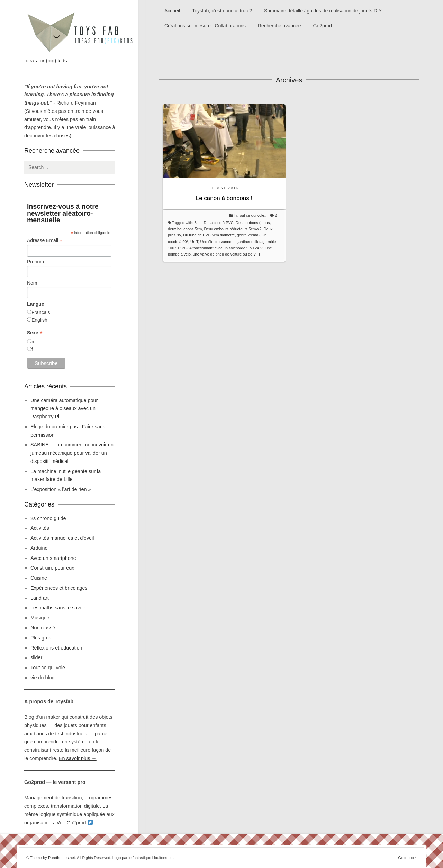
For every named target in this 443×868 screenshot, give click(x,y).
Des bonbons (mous (253, 223)
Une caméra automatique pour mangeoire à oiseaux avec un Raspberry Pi (64, 409)
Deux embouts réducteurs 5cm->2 (233, 229)
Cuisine (39, 578)
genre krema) (248, 235)
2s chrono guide (48, 518)
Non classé (43, 628)
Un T (194, 242)
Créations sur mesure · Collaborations (205, 26)
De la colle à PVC (219, 223)
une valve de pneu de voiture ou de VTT (227, 254)
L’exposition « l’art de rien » (61, 489)
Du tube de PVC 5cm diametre (209, 235)
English (39, 320)
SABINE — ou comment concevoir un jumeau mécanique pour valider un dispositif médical (72, 453)
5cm (198, 223)
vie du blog (43, 678)
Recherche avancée (279, 26)
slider (36, 657)
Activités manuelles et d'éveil (62, 538)
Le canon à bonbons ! (224, 198)
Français (41, 312)
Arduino (39, 548)
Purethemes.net (62, 858)
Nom (32, 283)
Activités (40, 528)
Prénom (35, 262)
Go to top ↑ (407, 858)
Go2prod (323, 26)
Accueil (172, 11)
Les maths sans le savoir (58, 608)
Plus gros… (43, 638)
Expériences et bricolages (60, 588)
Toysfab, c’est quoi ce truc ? (222, 11)
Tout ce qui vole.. (252, 215)
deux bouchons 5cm (185, 229)
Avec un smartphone (53, 558)
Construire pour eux (52, 568)
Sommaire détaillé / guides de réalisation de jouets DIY (323, 11)
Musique (40, 618)
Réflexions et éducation (56, 648)
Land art (40, 598)
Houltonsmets (164, 858)
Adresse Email (45, 240)
